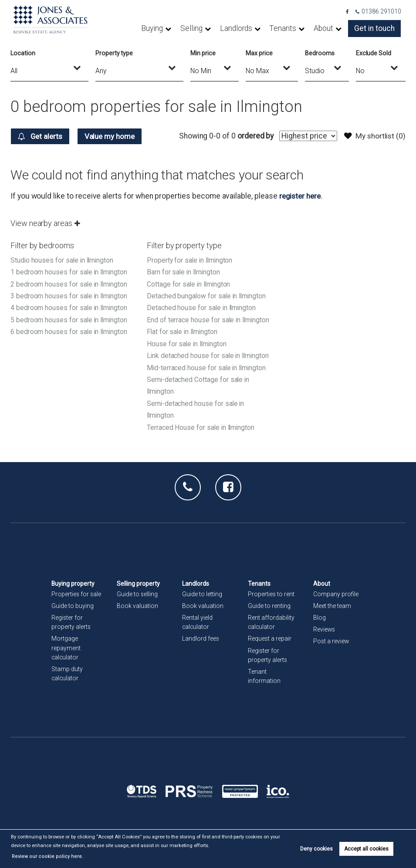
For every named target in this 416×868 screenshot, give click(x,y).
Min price (203, 53)
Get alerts (42, 136)
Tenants (295, 28)
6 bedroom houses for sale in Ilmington (70, 331)
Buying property (73, 584)
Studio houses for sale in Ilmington (63, 260)
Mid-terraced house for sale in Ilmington (208, 390)
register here (301, 196)
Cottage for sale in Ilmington (189, 284)
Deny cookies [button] (316, 853)
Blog (320, 618)
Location (23, 53)
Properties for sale (77, 594)
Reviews (325, 630)
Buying (177, 28)
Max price (259, 53)
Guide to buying (73, 607)
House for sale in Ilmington (188, 355)
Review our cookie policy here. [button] (245, 856)
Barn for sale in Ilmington (184, 272)
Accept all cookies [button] (366, 853)
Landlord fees (201, 639)
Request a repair (270, 639)
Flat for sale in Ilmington (183, 343)
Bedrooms (320, 53)
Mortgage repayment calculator (66, 648)
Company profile (336, 594)
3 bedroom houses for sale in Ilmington (70, 296)
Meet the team (332, 607)
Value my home (115, 136)
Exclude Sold (374, 53)
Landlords (253, 28)
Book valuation (137, 607)
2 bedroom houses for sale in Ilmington (70, 284)
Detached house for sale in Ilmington (202, 307)
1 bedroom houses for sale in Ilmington (70, 272)
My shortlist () (374, 136)
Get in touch (378, 28)
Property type (114, 53)
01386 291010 (379, 11)
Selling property (139, 584)
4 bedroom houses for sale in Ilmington (70, 307)
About (332, 28)
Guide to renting (269, 607)
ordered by (253, 136)
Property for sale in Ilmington (191, 260)
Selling (213, 28)
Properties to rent (271, 594)
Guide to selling (137, 594)
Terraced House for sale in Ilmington (202, 449)
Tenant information (264, 677)
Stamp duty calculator (67, 674)
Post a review (331, 642)
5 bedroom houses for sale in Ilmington (70, 319)
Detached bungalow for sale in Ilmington (208, 296)
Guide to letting (202, 594)
